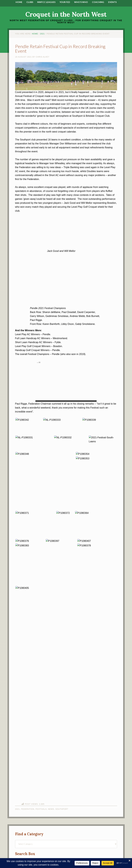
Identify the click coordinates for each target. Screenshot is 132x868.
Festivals (41, 809)
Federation (28, 809)
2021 (17, 809)
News (51, 809)
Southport (62, 809)
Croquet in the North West (66, 14)
